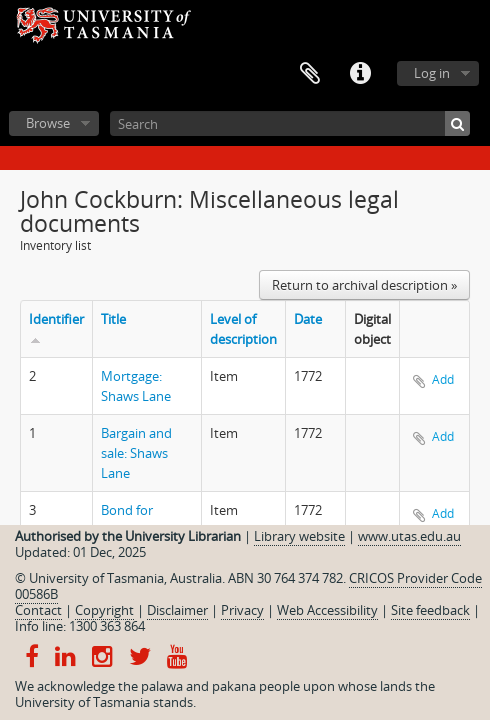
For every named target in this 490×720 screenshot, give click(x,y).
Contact (38, 610)
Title (113, 319)
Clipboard (310, 74)
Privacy (242, 610)
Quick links (360, 74)
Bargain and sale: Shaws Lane (136, 453)
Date (308, 319)
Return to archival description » (364, 285)
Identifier (56, 319)
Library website (299, 536)
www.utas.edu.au (409, 536)
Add (443, 379)
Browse (48, 123)
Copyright (104, 610)
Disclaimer (177, 610)
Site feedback (430, 610)
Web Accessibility (327, 610)
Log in (432, 73)
